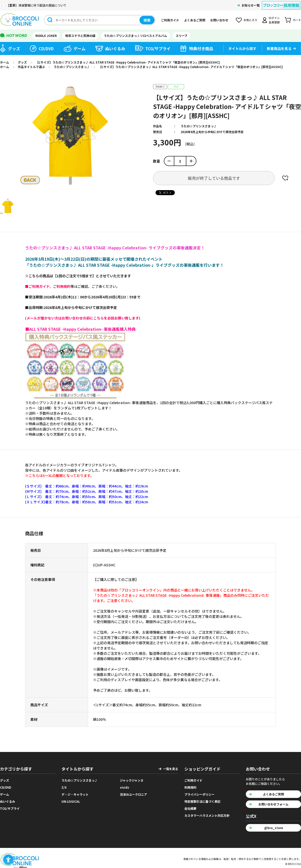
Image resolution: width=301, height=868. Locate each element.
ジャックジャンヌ (132, 780)
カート (297, 20)
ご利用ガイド (170, 20)
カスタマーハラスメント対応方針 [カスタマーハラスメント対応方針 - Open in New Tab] (207, 815)
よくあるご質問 (195, 20)
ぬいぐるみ (115, 48)
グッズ (14, 48)
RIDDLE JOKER (46, 36)
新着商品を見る (279, 48)
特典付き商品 (201, 48)
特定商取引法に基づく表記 (202, 801)
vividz (125, 787)
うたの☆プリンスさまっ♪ (199, 126)
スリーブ (181, 36)
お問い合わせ (219, 20)
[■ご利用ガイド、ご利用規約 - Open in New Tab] (48, 286)
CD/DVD (46, 48)
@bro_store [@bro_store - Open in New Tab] (274, 828)
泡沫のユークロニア (133, 794)
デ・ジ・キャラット (75, 794)
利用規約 (190, 787)
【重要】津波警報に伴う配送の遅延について (36, 5)
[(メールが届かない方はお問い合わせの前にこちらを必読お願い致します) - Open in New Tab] (83, 318)
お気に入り (250, 20)
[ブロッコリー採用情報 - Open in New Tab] (281, 2)
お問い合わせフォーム (273, 804)
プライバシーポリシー (199, 794)
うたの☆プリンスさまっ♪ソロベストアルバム (135, 36)
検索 (147, 20)
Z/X (64, 787)
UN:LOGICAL (71, 801)
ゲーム (80, 48)
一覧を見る (171, 769)
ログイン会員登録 (274, 20)
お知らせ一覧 (251, 5)
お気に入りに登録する (285, 178)
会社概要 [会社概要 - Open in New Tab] (190, 808)
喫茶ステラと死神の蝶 (80, 36)
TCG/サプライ (158, 48)
